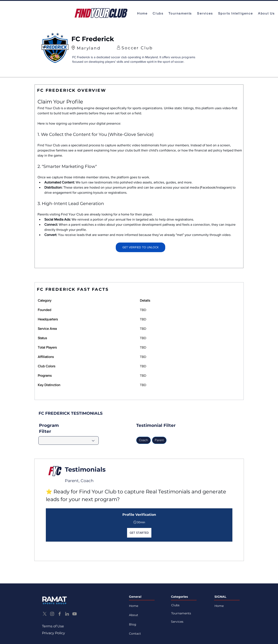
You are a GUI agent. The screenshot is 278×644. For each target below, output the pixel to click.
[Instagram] (52, 614)
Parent (159, 440)
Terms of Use (53, 626)
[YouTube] (75, 614)
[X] (45, 614)
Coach (143, 440)
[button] (267, 14)
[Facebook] (60, 614)
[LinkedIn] (67, 614)
